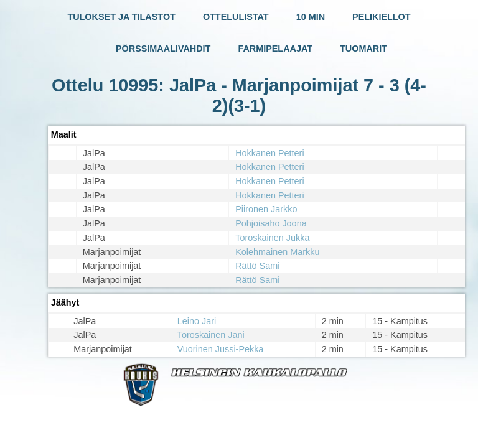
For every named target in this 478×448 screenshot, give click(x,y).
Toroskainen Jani (211, 335)
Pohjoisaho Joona (271, 223)
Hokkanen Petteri (269, 153)
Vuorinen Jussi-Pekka (221, 349)
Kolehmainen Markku (277, 252)
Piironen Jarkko (266, 209)
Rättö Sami (257, 266)
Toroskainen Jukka (272, 238)
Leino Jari (197, 321)
